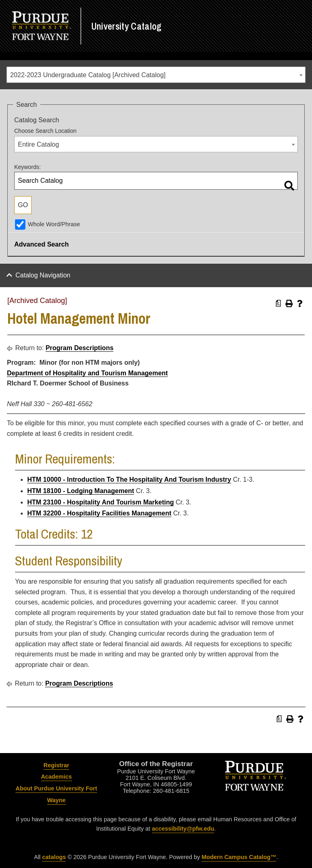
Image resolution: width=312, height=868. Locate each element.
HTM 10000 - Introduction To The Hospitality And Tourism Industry (129, 479)
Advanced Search (41, 244)
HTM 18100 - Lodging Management (81, 491)
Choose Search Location (45, 131)
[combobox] (156, 75)
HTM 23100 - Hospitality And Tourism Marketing (101, 502)
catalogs (54, 857)
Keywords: (27, 167)
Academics (56, 777)
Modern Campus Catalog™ (239, 857)
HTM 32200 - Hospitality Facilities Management (99, 513)
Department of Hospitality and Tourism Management (87, 373)
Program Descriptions (79, 348)
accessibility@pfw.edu (183, 829)
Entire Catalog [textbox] (38, 144)
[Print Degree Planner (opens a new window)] (279, 303)
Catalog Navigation (43, 275)
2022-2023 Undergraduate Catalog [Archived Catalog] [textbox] (88, 75)
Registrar (56, 765)
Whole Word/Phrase (54, 224)
